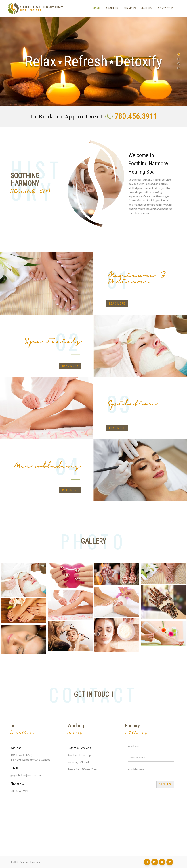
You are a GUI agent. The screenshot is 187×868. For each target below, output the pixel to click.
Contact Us (166, 8)
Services (130, 8)
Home (97, 8)
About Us (112, 8)
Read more (117, 304)
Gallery (147, 8)
